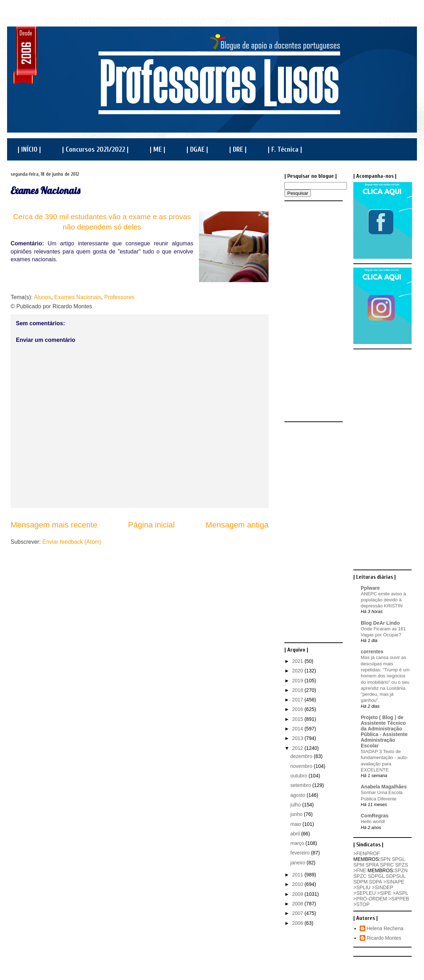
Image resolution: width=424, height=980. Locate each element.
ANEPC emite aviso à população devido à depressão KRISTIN (383, 600)
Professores (119, 297)
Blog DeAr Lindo (380, 623)
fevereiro (301, 853)
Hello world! (373, 821)
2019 (298, 681)
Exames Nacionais (45, 190)
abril (296, 834)
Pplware (370, 588)
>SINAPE (394, 882)
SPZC (360, 876)
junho (297, 814)
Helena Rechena (385, 928)
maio (296, 824)
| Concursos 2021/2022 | (95, 149)
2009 (298, 894)
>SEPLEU (364, 893)
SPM (359, 865)
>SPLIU (362, 887)
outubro (299, 776)
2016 (298, 709)
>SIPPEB (399, 899)
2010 (298, 884)
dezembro (302, 756)
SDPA (375, 882)
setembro (301, 785)
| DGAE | (197, 149)
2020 (298, 671)
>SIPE (384, 893)
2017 (298, 700)
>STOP (361, 904)
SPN (385, 859)
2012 (298, 748)
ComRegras (375, 816)
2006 (298, 923)
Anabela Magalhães (384, 787)
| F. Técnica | (285, 149)
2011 (298, 875)
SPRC (387, 865)
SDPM (360, 882)
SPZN (401, 870)
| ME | (158, 149)
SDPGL (376, 876)
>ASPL (400, 893)
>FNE (360, 870)
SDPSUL (396, 876)
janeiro (299, 863)
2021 (298, 661)
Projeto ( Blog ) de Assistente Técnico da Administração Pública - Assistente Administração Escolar (384, 731)
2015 (298, 719)
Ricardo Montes (384, 938)
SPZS (402, 865)
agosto (299, 795)
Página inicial (152, 525)
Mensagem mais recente (54, 525)
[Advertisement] (313, 311)
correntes (372, 652)
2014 (298, 729)
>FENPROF (367, 853)
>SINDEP (383, 887)
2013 (298, 738)
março (298, 843)
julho (296, 805)
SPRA (372, 865)
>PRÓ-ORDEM (370, 899)
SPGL (398, 859)
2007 (298, 913)
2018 (298, 690)
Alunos (43, 297)
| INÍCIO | (29, 149)
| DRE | (238, 149)
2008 (298, 904)
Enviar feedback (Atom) (72, 542)
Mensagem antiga (237, 525)
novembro (302, 766)
